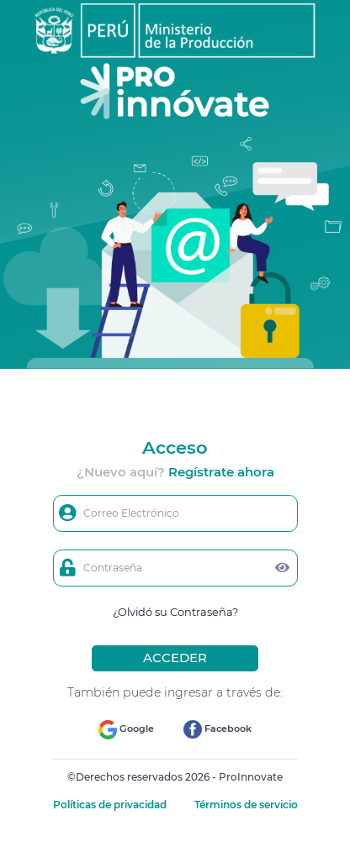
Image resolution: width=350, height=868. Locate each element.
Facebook (217, 729)
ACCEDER (175, 658)
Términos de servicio (246, 805)
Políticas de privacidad (111, 805)
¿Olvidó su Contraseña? (175, 612)
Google (126, 730)
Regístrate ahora (221, 472)
